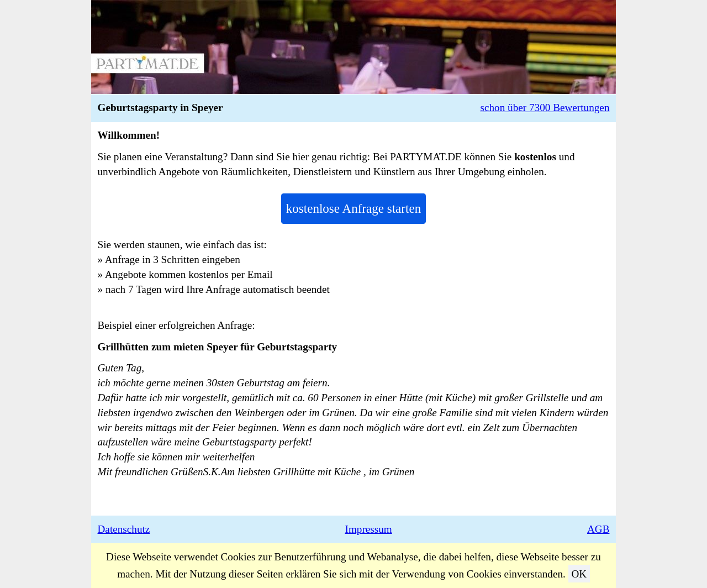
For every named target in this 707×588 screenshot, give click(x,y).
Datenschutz (124, 529)
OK (579, 574)
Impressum (369, 529)
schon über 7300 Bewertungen (545, 107)
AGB (598, 529)
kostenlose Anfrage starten (353, 208)
